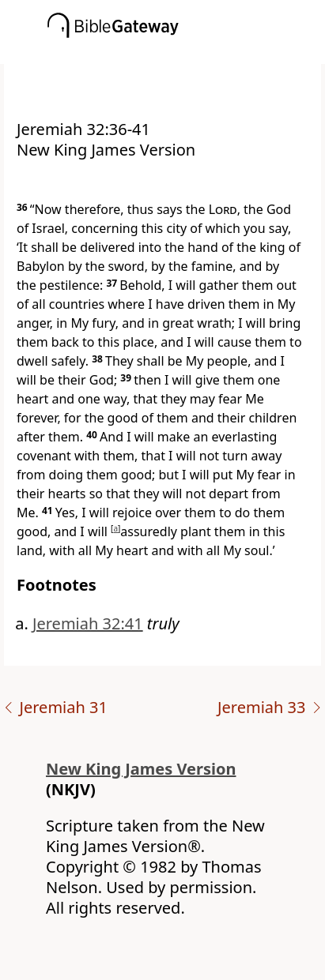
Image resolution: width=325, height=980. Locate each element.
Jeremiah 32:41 (88, 623)
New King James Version (141, 769)
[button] (186, 53)
